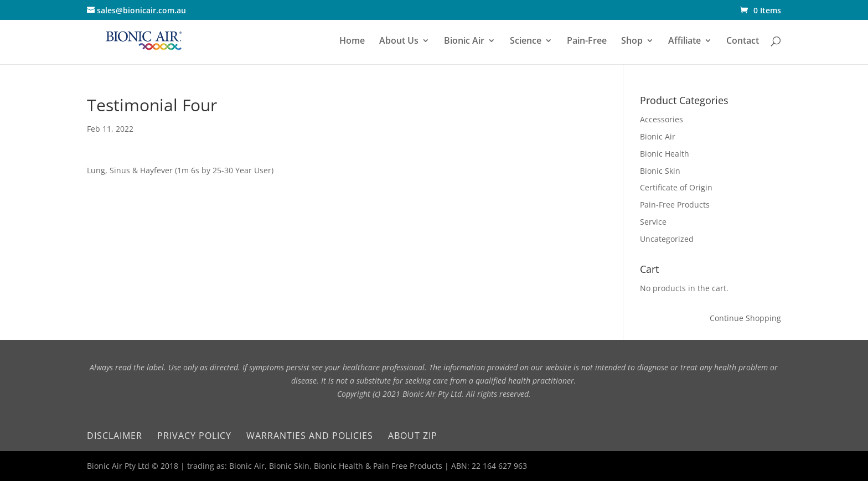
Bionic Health (665, 154)
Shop (632, 42)
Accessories (662, 119)
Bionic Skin (660, 171)
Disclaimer (115, 436)
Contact (743, 42)
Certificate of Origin (676, 187)
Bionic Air (464, 42)
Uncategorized (667, 239)
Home (352, 42)
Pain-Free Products (675, 205)
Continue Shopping (745, 318)
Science (526, 42)
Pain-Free (587, 42)
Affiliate (684, 42)
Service (653, 222)
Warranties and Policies (310, 436)
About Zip (413, 436)
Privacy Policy (194, 436)
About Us (399, 42)
